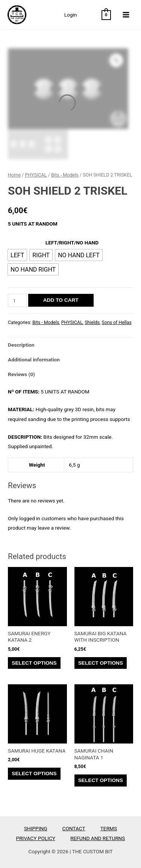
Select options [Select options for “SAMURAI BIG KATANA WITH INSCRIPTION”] (101, 663)
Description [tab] (21, 345)
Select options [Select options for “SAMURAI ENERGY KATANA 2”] (34, 663)
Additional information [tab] (34, 359)
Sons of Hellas (117, 323)
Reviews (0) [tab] (21, 374)
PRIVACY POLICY (36, 838)
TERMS (109, 828)
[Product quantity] (17, 300)
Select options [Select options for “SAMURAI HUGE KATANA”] (34, 774)
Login (71, 15)
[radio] (17, 255)
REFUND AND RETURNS (98, 838)
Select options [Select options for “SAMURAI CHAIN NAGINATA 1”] (101, 780)
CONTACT (74, 828)
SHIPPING (36, 828)
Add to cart (61, 300)
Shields (92, 323)
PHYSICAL (36, 175)
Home (14, 175)
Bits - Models (65, 175)
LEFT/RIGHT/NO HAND (72, 243)
